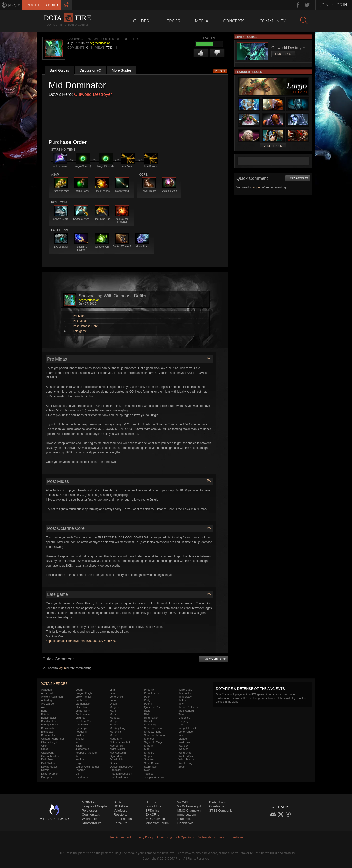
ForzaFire (121, 823)
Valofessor (121, 810)
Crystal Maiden (50, 756)
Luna (113, 700)
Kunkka (80, 759)
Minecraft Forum (157, 823)
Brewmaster (48, 728)
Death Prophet (50, 774)
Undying (183, 721)
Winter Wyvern (187, 756)
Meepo (114, 721)
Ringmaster (151, 718)
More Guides (122, 70)
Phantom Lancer (120, 777)
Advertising (164, 837)
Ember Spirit (83, 711)
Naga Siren (116, 739)
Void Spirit (185, 742)
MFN (12, 5)
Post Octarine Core (85, 326)
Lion (112, 693)
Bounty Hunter (50, 725)
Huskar (80, 735)
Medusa (115, 718)
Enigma (80, 718)
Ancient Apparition (52, 697)
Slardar (148, 746)
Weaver (183, 749)
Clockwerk (47, 753)
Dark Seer (47, 759)
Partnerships (206, 837)
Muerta (114, 735)
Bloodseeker (49, 721)
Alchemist (47, 693)
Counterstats (91, 815)
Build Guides (59, 70)
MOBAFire (89, 802)
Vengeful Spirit (187, 728)
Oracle (114, 763)
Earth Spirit (82, 700)
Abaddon (46, 690)
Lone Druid (116, 697)
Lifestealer (82, 777)
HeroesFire (153, 802)
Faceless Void (84, 721)
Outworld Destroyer (93, 94)
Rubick (148, 721)
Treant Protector (188, 707)
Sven (147, 770)
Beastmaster (49, 718)
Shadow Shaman (154, 735)
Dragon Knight (84, 693)
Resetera (120, 815)
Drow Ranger (83, 697)
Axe (43, 707)
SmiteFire (121, 802)
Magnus (115, 707)
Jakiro (79, 746)
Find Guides (283, 54)
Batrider (46, 714)
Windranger (185, 753)
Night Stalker (117, 749)
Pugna (148, 704)
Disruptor (47, 777)
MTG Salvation (156, 819)
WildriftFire (89, 819)
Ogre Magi (116, 756)
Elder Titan (82, 707)
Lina (112, 690)
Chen (44, 746)
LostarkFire (153, 806)
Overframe (217, 806)
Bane (44, 711)
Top (209, 358)
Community (272, 21)
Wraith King (185, 763)
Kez (78, 756)
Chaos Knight (49, 742)
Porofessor (90, 810)
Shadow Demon (154, 728)
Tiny (181, 704)
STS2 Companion (222, 810)
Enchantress (83, 714)
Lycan (113, 704)
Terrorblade (185, 690)
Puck (147, 697)
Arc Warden (48, 704)
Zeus (181, 767)
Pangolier (115, 770)
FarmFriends (123, 819)
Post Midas (80, 321)
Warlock (183, 746)
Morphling (116, 732)
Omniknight (117, 759)
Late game (80, 331)
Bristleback (48, 732)
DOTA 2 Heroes (54, 684)
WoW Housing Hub (191, 806)
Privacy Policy (144, 837)
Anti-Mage (47, 700)
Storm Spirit (151, 767)
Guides (141, 21)
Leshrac (80, 770)
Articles (238, 837)
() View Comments (214, 659)
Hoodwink (81, 732)
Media (202, 21)
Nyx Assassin (118, 753)
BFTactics (152, 810)
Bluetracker (186, 819)
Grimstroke (82, 725)
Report (220, 71)
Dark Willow (48, 763)
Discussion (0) (91, 70)
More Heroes (273, 146)
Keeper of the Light (87, 753)
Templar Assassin (155, 777)
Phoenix (149, 690)
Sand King (150, 725)
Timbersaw (185, 697)
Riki (146, 714)
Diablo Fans (218, 802)
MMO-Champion (189, 810)
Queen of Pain (153, 707)
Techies (149, 774)
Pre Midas (79, 316)
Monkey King (118, 728)
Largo (79, 763)
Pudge (148, 700)
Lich (78, 774)
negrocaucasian (100, 43)
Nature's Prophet (120, 742)
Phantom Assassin (121, 774)
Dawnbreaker (49, 767)
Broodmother (49, 735)
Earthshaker (83, 704)
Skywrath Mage (154, 742)
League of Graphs (95, 806)
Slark (147, 749)
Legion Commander (87, 767)
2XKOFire (152, 815)
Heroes (172, 21)
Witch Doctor (186, 759)
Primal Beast (152, 693)
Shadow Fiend (153, 732)
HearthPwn (185, 823)
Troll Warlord (186, 711)
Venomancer (186, 732)
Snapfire (149, 753)
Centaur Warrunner (53, 739)
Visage (182, 739)
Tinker (182, 700)
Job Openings (185, 837)
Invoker (80, 739)
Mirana (114, 725)
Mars (113, 714)
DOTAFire (121, 806)
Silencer (149, 739)
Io (77, 742)
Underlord (184, 718)
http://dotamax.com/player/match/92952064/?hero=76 (81, 641)
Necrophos (116, 746)
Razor (148, 711)
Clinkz (45, 749)
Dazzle (45, 770)
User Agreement (120, 837)
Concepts (234, 21)
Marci (113, 711)
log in (62, 668)
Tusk (181, 714)
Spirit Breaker (152, 763)
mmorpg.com (187, 815)
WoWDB (184, 802)
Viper (181, 735)
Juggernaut (82, 749)
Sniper (148, 756)
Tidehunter (185, 693)
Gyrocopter (82, 728)
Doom (79, 690)
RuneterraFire (92, 823)
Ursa (181, 725)
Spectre (149, 759)
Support (224, 837)
